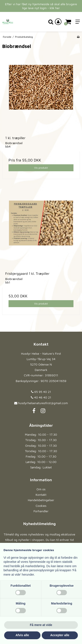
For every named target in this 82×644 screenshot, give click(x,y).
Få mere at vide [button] (41, 625)
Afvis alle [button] (22, 635)
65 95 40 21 (41, 392)
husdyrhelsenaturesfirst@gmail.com (43, 403)
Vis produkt (41, 168)
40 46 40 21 (41, 397)
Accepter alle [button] (60, 635)
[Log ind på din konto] (58, 22)
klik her (55, 8)
